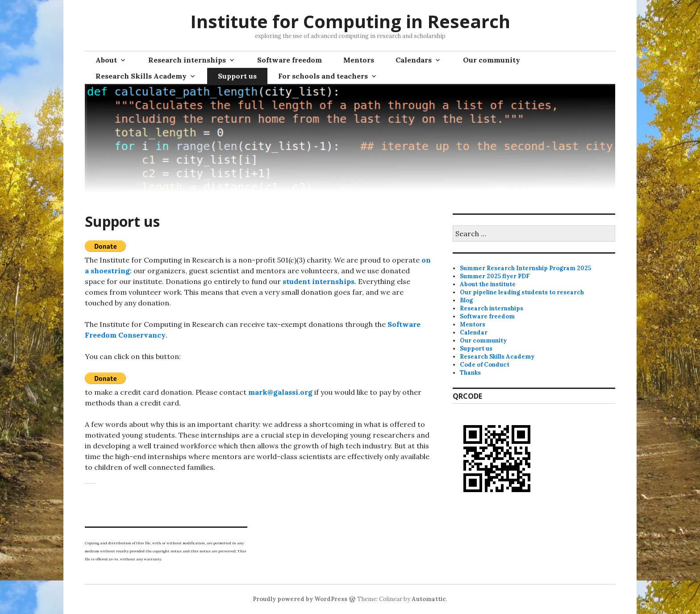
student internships (319, 281)
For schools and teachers (323, 76)
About (106, 60)
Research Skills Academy (141, 76)
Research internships (187, 60)
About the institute (488, 284)
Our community (492, 60)
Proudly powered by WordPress (300, 599)
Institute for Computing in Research (350, 21)
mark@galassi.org (280, 392)
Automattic (429, 599)
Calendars (414, 60)
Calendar (474, 332)
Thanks (470, 373)
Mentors (359, 60)
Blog (466, 300)
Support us (237, 76)
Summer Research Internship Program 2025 (525, 268)
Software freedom (290, 60)
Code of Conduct (485, 365)
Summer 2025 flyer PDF (495, 276)
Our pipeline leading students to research (522, 292)
